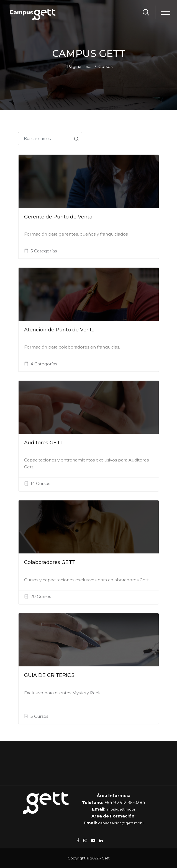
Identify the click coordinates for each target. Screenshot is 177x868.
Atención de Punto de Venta (59, 330)
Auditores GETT (44, 443)
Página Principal (80, 66)
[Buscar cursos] (44, 139)
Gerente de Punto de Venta (58, 217)
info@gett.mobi (121, 809)
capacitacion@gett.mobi (121, 823)
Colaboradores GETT (50, 562)
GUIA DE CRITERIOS (49, 675)
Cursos (105, 66)
